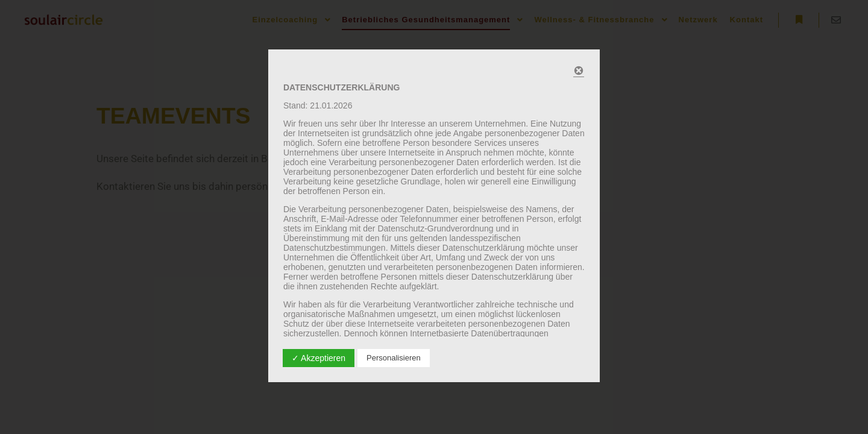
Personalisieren (394, 358)
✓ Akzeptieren (319, 358)
